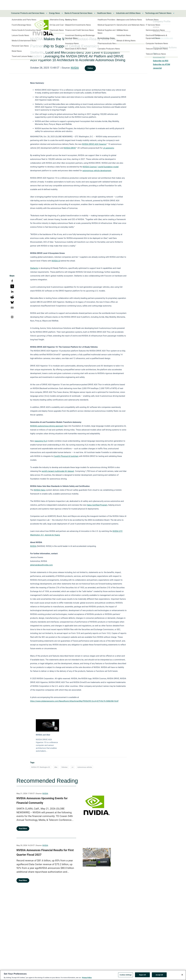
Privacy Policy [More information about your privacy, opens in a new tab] (87, 978)
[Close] (182, 975)
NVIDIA (75, 68)
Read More (23, 829)
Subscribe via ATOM (161, 64)
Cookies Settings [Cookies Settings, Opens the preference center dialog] (126, 975)
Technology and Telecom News (158, 13)
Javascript (157, 68)
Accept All (159, 975)
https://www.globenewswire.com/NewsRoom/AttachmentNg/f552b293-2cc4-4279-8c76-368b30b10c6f (74, 701)
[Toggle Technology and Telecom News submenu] (174, 13)
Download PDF (159, 57)
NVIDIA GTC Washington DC (41, 767)
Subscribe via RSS (161, 61)
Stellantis (34, 268)
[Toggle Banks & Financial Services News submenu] (95, 13)
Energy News (54, 13)
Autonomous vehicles (85, 767)
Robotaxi (65, 767)
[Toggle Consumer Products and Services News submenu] (47, 13)
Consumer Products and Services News (28, 13)
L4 (72, 767)
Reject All (143, 975)
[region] (93, 975)
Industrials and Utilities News (128, 13)
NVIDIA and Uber (43, 735)
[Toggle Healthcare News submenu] (114, 13)
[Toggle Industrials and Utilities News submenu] (143, 13)
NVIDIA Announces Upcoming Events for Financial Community (42, 801)
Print (155, 53)
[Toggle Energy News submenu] (62, 13)
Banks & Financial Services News (79, 13)
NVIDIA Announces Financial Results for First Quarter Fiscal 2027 (45, 852)
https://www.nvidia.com (163, 38)
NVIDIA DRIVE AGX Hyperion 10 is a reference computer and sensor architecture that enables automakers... (47, 745)
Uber (56, 767)
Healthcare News (104, 13)
